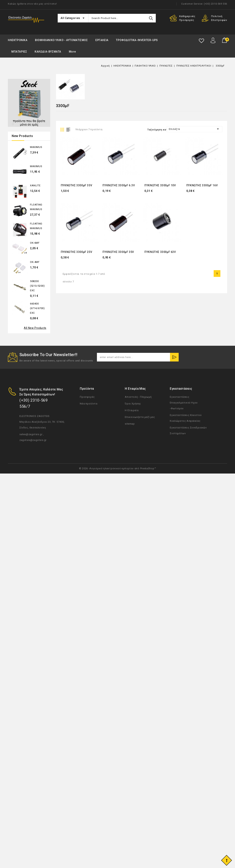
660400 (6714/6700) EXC (37, 308)
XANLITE (35, 185)
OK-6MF (35, 243)
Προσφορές (87, 397)
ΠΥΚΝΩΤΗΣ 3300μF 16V (202, 185)
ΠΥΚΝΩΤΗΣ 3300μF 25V (76, 252)
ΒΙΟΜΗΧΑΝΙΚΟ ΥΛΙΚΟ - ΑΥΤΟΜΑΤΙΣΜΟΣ (61, 40)
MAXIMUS (36, 147)
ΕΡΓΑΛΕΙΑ (102, 40)
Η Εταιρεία (132, 410)
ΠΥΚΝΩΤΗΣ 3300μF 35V (76, 185)
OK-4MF (35, 262)
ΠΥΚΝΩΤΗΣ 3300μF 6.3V (119, 185)
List (69, 129)
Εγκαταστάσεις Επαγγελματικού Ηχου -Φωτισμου (184, 403)
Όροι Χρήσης (133, 404)
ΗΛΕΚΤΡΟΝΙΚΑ (18, 40)
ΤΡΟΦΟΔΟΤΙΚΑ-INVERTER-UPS (137, 40)
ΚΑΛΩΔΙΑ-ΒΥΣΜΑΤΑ (48, 52)
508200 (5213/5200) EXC (37, 286)
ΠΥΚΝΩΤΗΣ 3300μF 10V (160, 185)
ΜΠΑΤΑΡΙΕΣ (19, 52)
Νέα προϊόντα (89, 404)
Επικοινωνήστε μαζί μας (140, 417)
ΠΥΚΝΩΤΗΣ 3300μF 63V (160, 252)
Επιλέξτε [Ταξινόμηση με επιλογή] (195, 129)
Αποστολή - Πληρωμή (138, 397)
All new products (35, 328)
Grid (63, 129)
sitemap (130, 424)
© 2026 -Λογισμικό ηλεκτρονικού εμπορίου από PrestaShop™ (118, 468)
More (72, 52)
